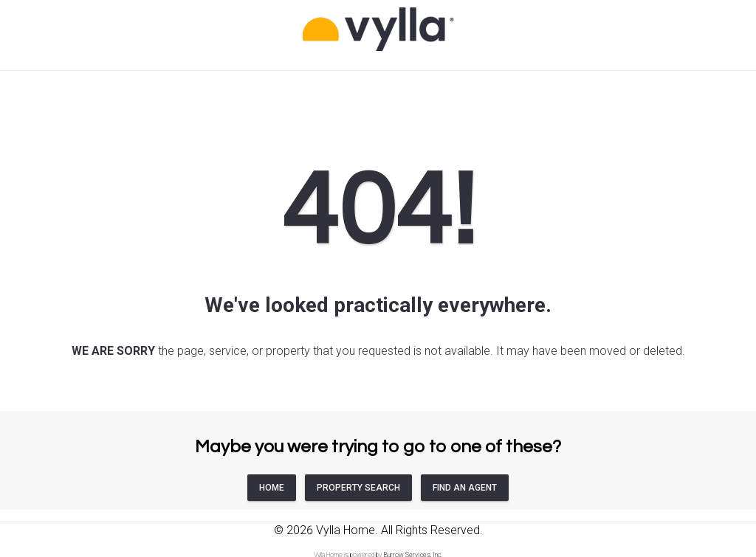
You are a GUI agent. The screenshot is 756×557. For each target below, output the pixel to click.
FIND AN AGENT (465, 488)
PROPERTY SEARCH (358, 488)
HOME (272, 488)
